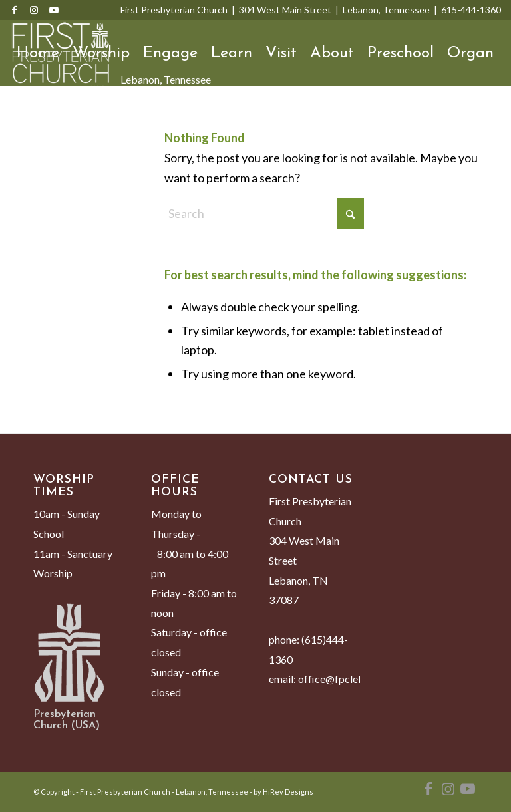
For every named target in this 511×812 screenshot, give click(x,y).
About (332, 53)
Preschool (401, 53)
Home (38, 53)
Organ (470, 53)
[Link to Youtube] (54, 10)
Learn (232, 53)
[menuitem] (23, 120)
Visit (281, 53)
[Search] (23, 120)
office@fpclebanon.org (351, 679)
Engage (170, 53)
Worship (101, 53)
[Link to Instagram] (34, 10)
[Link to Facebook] (14, 10)
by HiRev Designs (283, 792)
